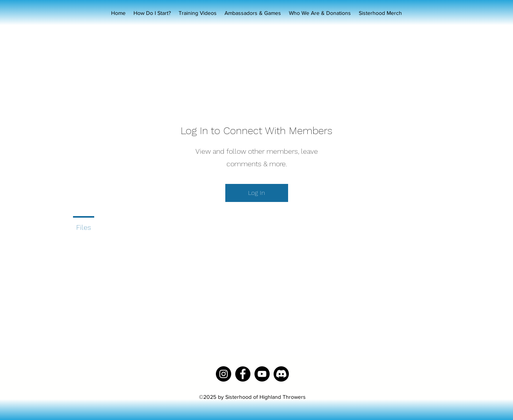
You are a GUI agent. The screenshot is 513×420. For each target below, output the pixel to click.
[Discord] (281, 374)
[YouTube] (262, 374)
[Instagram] (224, 374)
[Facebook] (243, 374)
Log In (256, 193)
